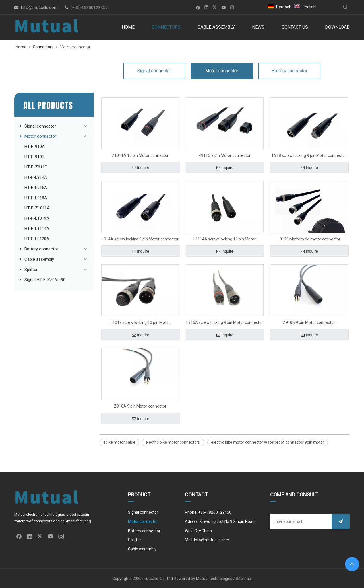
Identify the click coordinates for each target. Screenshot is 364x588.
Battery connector (41, 249)
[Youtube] (224, 7)
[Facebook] (198, 7)
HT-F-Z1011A (37, 208)
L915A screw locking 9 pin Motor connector (225, 322)
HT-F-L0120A (37, 239)
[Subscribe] (341, 521)
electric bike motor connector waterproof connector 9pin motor (268, 442)
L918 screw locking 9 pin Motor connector (309, 155)
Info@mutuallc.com (39, 7)
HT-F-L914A (36, 177)
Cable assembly (39, 259)
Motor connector (40, 136)
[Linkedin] (207, 7)
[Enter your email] (300, 521)
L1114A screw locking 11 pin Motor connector (225, 240)
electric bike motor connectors (173, 442)
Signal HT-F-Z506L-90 (45, 280)
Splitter (31, 270)
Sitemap (244, 579)
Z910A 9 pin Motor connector (140, 406)
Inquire (141, 168)
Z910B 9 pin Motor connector (309, 322)
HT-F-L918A (36, 198)
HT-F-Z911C (36, 167)
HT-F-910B (34, 157)
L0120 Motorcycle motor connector (309, 239)
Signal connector (40, 126)
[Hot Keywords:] (346, 7)
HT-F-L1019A (37, 218)
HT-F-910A (35, 147)
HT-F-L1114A (37, 229)
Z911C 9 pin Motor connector (225, 155)
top (352, 564)
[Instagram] (232, 7)
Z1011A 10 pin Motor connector (140, 155)
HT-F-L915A (36, 188)
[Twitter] (215, 7)
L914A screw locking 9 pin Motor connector (140, 239)
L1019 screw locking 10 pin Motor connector (140, 323)
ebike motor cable (119, 442)
